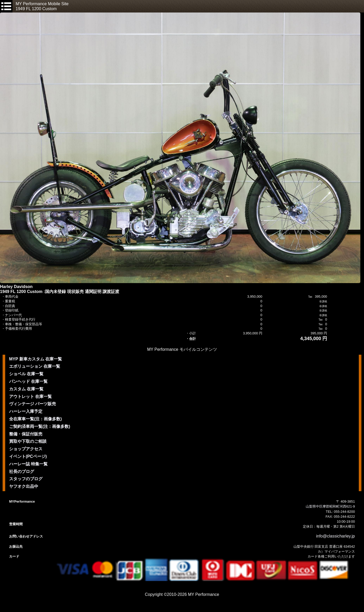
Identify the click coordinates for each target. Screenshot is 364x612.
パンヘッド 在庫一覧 (28, 381)
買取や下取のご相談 (28, 441)
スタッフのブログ (26, 479)
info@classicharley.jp (336, 536)
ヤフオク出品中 (24, 486)
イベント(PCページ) (28, 456)
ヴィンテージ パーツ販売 (33, 404)
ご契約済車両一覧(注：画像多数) (40, 426)
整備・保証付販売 (26, 434)
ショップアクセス (26, 449)
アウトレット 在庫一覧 (30, 396)
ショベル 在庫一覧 (26, 374)
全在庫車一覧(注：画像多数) (36, 419)
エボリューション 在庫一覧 (35, 366)
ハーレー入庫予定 (26, 411)
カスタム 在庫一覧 (26, 389)
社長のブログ (22, 472)
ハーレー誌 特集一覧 (28, 464)
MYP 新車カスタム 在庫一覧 (36, 359)
